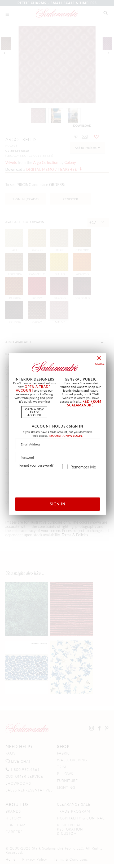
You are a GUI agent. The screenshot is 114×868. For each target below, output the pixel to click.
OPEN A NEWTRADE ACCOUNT (34, 412)
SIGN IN (58, 504)
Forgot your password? (36, 465)
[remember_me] (65, 467)
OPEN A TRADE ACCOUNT (33, 389)
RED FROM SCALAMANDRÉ (84, 403)
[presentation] (58, 482)
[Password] (58, 457)
